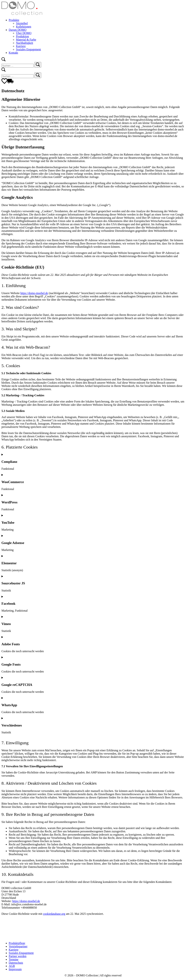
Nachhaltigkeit (25, 43)
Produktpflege (17, 943)
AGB (12, 966)
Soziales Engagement (28, 49)
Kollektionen (24, 27)
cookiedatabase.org (54, 914)
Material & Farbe (26, 40)
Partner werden (18, 956)
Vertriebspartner (18, 946)
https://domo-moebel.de (34, 293)
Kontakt (13, 53)
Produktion (22, 36)
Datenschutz (16, 963)
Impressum (15, 969)
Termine (14, 959)
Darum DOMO (18, 30)
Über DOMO (24, 33)
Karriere (21, 46)
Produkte (14, 20)
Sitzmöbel (22, 23)
